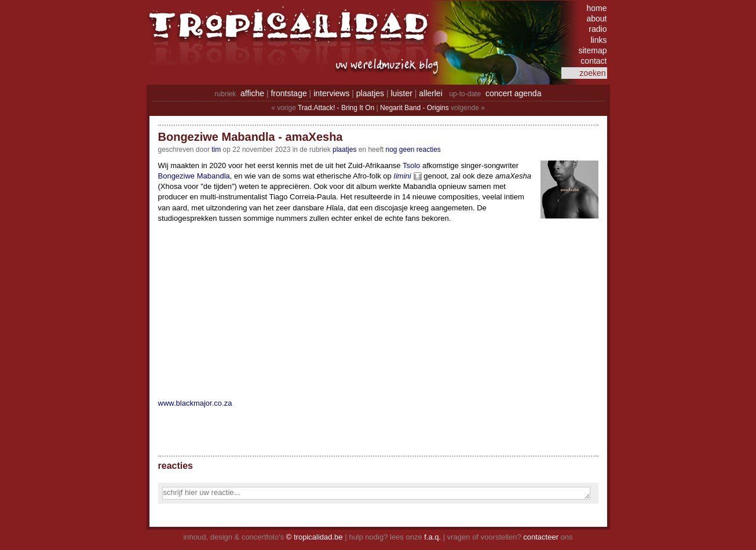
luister (402, 93)
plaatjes (370, 93)
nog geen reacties (413, 150)
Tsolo (411, 165)
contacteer (541, 537)
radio (598, 29)
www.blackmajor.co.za (195, 403)
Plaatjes (344, 150)
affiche (252, 93)
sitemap (592, 50)
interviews (331, 93)
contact (594, 61)
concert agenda (514, 93)
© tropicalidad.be (315, 537)
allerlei (430, 93)
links (598, 40)
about (596, 19)
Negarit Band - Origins (414, 108)
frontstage (288, 93)
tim (216, 150)
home (596, 8)
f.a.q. (432, 537)
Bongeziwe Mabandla (194, 176)
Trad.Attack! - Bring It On (336, 108)
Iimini (402, 176)
